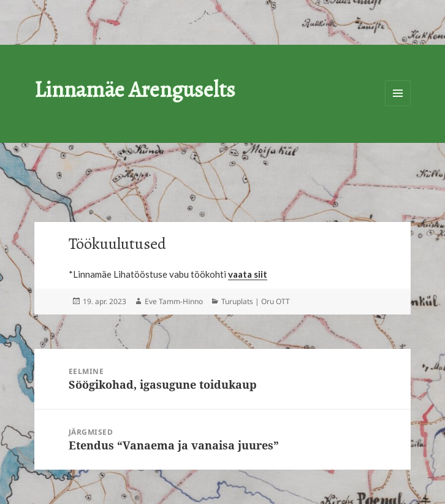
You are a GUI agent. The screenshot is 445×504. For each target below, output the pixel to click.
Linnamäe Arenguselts (135, 89)
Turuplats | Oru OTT (256, 301)
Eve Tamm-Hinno (174, 301)
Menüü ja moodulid (398, 93)
